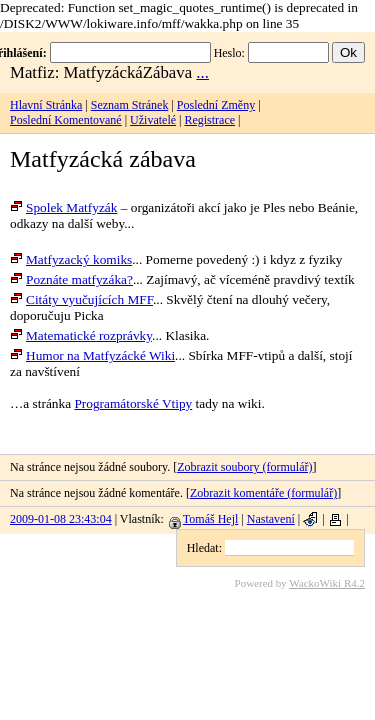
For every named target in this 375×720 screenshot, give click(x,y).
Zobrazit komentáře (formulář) (263, 493)
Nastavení (271, 519)
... (202, 72)
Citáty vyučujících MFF (81, 299)
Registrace (209, 120)
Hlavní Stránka (46, 105)
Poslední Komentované (66, 120)
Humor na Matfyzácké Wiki (92, 355)
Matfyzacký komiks (71, 259)
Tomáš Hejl (203, 519)
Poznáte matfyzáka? (71, 279)
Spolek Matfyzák (63, 207)
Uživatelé (153, 120)
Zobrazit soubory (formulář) (244, 467)
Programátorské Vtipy (133, 403)
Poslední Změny (216, 105)
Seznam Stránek (130, 105)
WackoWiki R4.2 (327, 583)
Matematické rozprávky (81, 335)
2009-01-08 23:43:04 (61, 519)
